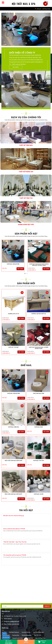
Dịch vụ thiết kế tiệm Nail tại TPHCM (14, 529)
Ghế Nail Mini (39, 427)
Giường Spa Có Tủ (13, 314)
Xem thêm (16, 67)
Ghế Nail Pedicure (14, 632)
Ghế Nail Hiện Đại (13, 427)
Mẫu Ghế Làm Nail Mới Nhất (13, 494)
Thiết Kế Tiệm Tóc (26, 198)
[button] (5, 29)
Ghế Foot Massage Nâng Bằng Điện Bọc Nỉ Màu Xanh (39, 265)
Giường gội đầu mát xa (39, 314)
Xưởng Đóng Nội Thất (26, 225)
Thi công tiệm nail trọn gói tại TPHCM (15, 555)
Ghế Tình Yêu (29, 638)
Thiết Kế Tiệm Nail (26, 145)
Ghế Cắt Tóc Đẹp (13, 347)
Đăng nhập (46, 9)
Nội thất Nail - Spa (41, 638)
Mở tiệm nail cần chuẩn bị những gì (14, 516)
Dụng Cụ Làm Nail (18, 638)
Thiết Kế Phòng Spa (26, 172)
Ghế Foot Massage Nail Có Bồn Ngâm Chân (39, 348)
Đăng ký (38, 9)
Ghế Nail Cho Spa (39, 461)
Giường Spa (16, 635)
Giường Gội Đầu (26, 632)
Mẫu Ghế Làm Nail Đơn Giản (13, 461)
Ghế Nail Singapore (13, 264)
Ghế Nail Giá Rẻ (39, 494)
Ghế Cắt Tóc (37, 635)
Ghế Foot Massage (38, 632)
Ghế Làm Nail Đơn (39, 393)
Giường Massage (27, 635)
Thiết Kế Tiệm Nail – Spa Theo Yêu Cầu (15, 542)
